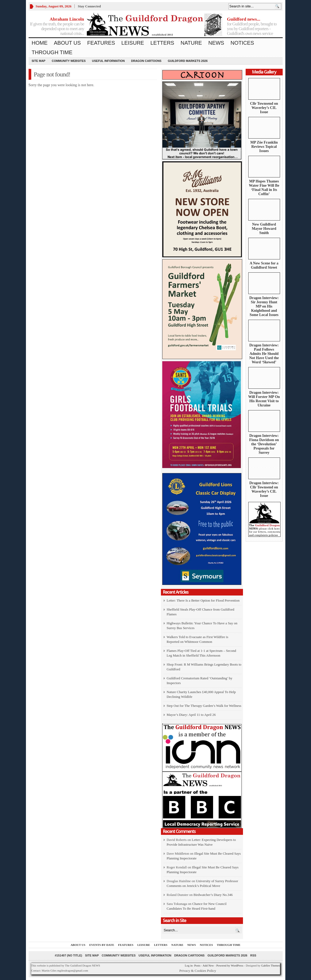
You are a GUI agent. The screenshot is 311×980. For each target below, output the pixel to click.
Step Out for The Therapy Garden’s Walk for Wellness (204, 706)
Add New (208, 965)
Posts (197, 965)
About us (67, 43)
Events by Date (102, 945)
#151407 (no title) (68, 955)
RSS (253, 955)
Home (40, 43)
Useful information (109, 61)
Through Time (52, 52)
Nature (191, 43)
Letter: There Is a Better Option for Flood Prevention (203, 600)
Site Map (39, 61)
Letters (162, 43)
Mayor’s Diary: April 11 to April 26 (191, 715)
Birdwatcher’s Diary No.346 (213, 895)
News (216, 43)
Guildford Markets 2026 (188, 61)
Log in (189, 965)
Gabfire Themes (271, 965)
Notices (242, 43)
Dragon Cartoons (146, 61)
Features (101, 43)
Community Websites (69, 61)
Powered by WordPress (230, 965)
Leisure (133, 43)
